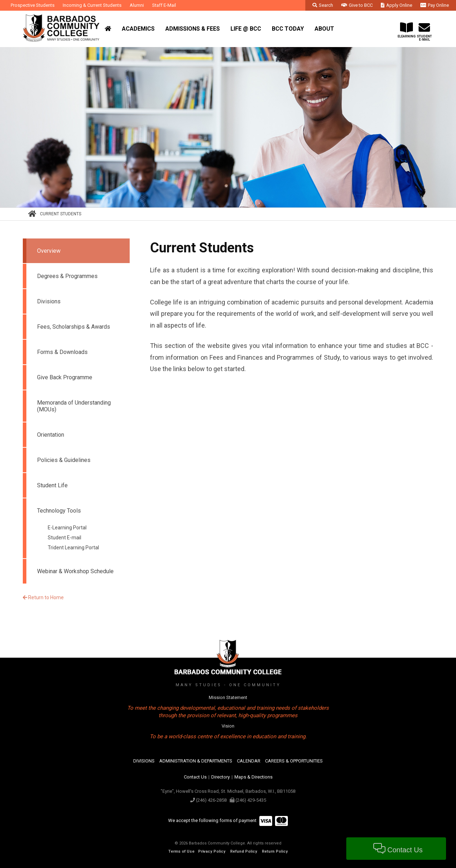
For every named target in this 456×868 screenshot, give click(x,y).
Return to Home (43, 597)
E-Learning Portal (67, 528)
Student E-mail (64, 538)
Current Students (61, 214)
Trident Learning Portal (73, 548)
